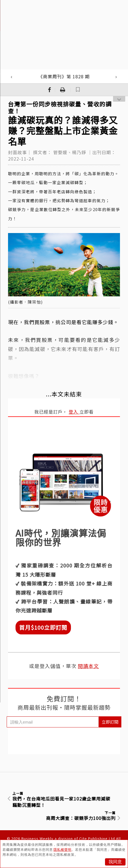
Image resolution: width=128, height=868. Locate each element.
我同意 (115, 862)
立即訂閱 (110, 722)
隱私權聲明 (62, 850)
